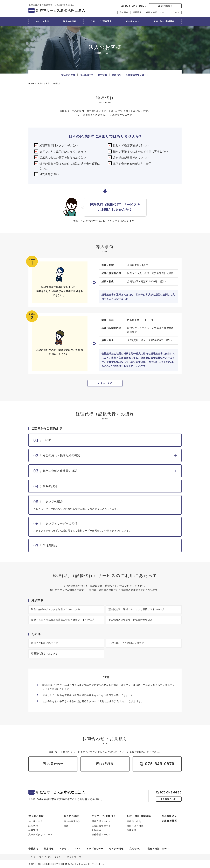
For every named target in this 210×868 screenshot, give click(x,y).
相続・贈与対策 (135, 826)
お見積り (107, 764)
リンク (32, 857)
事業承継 (132, 830)
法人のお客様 (42, 21)
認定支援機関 (169, 821)
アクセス (175, 12)
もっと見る (107, 383)
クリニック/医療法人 (101, 21)
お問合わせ (167, 6)
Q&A (78, 849)
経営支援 (103, 75)
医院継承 (96, 830)
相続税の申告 (134, 821)
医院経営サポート (101, 826)
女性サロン (136, 849)
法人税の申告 (87, 75)
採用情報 (137, 12)
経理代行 (116, 75)
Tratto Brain (99, 864)
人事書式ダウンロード (137, 75)
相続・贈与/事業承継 (164, 21)
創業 (66, 826)
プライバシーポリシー (51, 857)
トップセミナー (95, 849)
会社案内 (124, 12)
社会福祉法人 (133, 21)
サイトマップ (74, 857)
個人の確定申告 (72, 821)
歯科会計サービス (101, 835)
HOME (31, 83)
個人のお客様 (70, 21)
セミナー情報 (116, 849)
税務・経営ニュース (156, 12)
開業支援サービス (101, 821)
